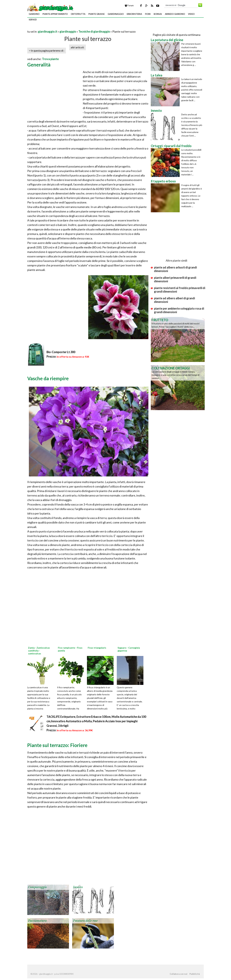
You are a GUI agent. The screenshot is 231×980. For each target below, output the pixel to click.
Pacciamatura (37, 921)
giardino (34, 14)
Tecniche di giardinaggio (94, 31)
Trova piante (50, 59)
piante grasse (96, 14)
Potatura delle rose (85, 921)
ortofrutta (78, 14)
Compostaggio (37, 887)
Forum (129, 5)
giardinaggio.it (48, 31)
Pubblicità (195, 974)
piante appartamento (55, 14)
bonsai (158, 14)
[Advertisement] (65, 28)
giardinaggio (116, 14)
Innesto (78, 887)
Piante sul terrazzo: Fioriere (57, 745)
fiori (148, 14)
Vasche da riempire (48, 378)
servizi (33, 20)
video (191, 14)
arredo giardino (175, 14)
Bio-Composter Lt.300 (61, 352)
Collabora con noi (179, 974)
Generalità (39, 65)
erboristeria (134, 14)
